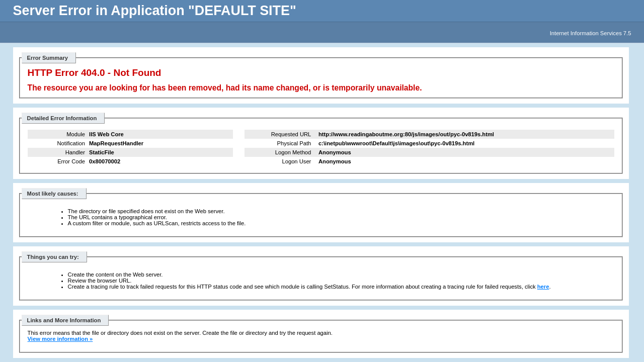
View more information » (60, 339)
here (543, 287)
